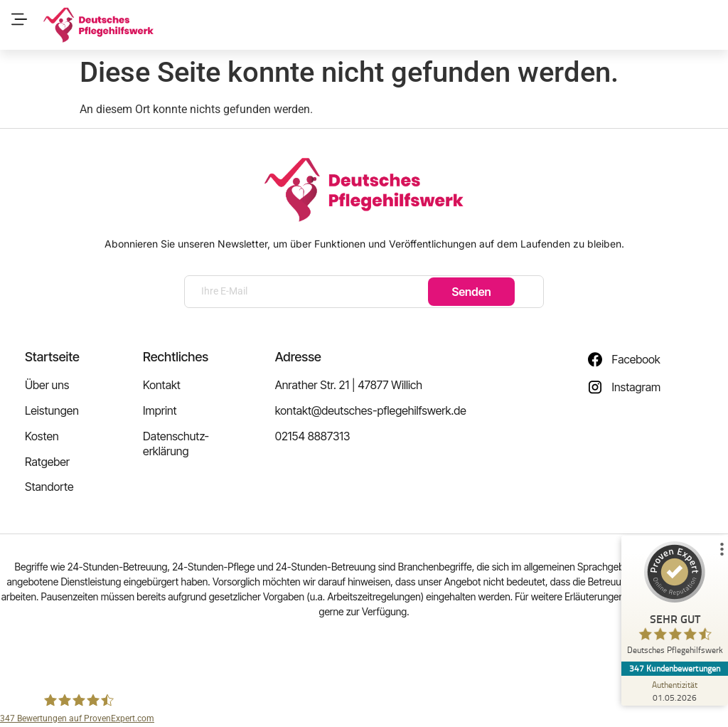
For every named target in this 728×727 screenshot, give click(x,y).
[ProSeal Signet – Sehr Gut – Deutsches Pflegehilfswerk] (675, 601)
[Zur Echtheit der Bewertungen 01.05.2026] (675, 691)
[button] (19, 20)
